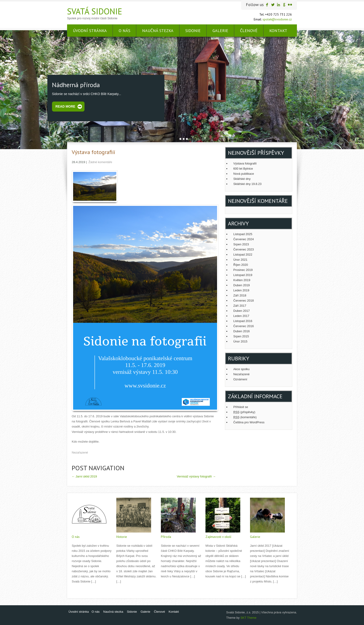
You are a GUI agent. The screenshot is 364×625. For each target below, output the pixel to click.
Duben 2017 (242, 311)
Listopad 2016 (243, 321)
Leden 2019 (241, 290)
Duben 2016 (242, 331)
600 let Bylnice (243, 169)
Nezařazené (80, 452)
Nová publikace (244, 174)
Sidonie (193, 31)
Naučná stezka (158, 31)
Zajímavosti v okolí (218, 537)
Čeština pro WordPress (249, 422)
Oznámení (240, 379)
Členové (249, 31)
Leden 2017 (241, 316)
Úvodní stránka (90, 31)
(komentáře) (245, 417)
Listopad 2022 (243, 255)
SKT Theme (249, 618)
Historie (122, 537)
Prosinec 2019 (243, 270)
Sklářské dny (242, 179)
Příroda (166, 537)
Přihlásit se (241, 407)
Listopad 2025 (243, 234)
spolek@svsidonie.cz (277, 19)
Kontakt (278, 31)
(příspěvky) (244, 412)
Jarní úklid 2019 (84, 476)
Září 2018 (240, 295)
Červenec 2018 (244, 301)
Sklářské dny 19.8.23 (247, 184)
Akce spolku (241, 369)
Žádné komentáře (100, 162)
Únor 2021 (240, 260)
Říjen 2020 (241, 265)
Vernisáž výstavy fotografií (196, 476)
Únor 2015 (240, 341)
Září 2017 (240, 306)
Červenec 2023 (244, 249)
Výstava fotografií (245, 163)
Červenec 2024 (244, 239)
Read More (65, 106)
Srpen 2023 (241, 244)
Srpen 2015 (241, 336)
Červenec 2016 (244, 326)
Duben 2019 (242, 285)
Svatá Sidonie (95, 11)
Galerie (220, 31)
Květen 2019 (242, 280)
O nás (124, 31)
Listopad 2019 (243, 275)
